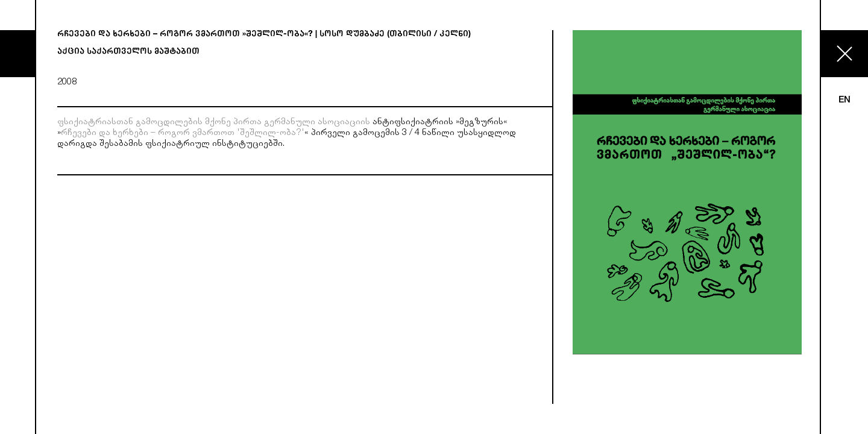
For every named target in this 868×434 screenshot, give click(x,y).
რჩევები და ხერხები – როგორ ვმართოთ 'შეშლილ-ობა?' (183, 134)
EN (844, 100)
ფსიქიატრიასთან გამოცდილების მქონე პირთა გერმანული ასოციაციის (214, 123)
